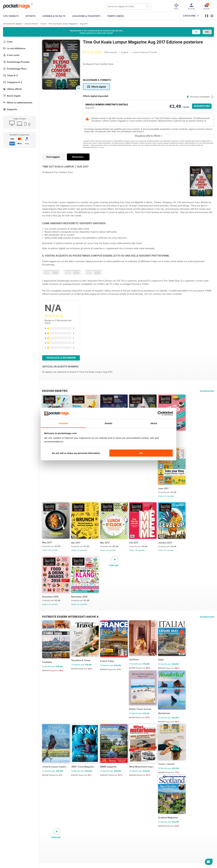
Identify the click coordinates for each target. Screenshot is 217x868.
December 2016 (50, 607)
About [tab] (154, 423)
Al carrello (177, 445)
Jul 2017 (170, 437)
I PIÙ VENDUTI (11, 16)
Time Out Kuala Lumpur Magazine (63, 24)
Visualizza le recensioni (61, 358)
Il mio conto (11, 55)
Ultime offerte (13, 89)
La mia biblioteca (14, 48)
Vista (168, 501)
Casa (8, 42)
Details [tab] (108, 423)
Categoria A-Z (13, 82)
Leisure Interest (31, 24)
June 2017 (171, 494)
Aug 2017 (84, 24)
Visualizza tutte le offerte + (148, 136)
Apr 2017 (78, 550)
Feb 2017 (139, 550)
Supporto (10, 109)
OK (141, 453)
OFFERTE (31, 16)
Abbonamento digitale (12, 24)
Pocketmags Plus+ (15, 69)
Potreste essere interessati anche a (70, 627)
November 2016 (81, 607)
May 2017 (47, 550)
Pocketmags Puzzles (16, 62)
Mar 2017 (109, 550)
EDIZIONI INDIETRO (55, 391)
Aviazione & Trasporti (86, 16)
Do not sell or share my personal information (76, 453)
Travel (43, 24)
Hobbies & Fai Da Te (54, 16)
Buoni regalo (12, 96)
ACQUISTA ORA (202, 106)
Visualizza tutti (207, 391)
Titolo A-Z (10, 75)
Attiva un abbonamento (18, 103)
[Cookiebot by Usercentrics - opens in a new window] (160, 413)
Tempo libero (116, 16)
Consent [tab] (63, 423)
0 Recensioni (111, 52)
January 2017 (173, 550)
